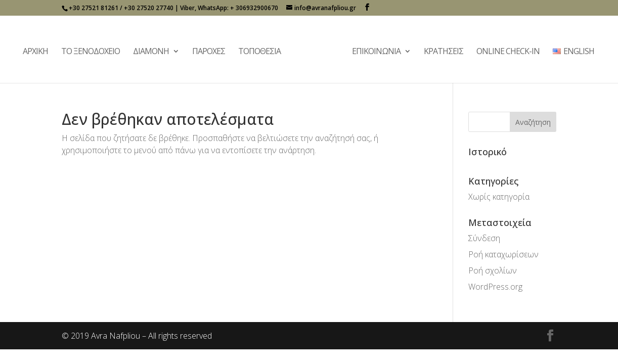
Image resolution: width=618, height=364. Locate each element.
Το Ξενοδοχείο (91, 52)
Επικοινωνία (376, 52)
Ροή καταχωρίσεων (503, 254)
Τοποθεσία (259, 52)
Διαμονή (151, 52)
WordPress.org (495, 287)
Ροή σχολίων (493, 270)
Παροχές (209, 52)
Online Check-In (508, 52)
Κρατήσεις (444, 52)
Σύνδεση (484, 238)
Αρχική (35, 52)
